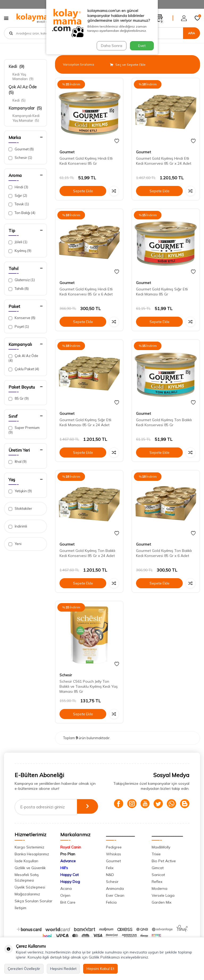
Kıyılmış (20, 251)
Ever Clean (115, 905)
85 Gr (19, 398)
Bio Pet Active (164, 870)
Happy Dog (70, 891)
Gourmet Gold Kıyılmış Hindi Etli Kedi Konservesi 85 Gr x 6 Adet (86, 292)
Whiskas (114, 863)
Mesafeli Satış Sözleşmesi (27, 887)
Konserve (22, 318)
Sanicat (158, 884)
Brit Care (68, 912)
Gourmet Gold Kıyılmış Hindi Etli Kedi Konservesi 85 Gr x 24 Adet (164, 161)
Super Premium (24, 430)
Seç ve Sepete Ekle (128, 65)
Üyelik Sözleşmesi (30, 896)
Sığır (18, 196)
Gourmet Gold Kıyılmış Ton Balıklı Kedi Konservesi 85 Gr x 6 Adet (164, 553)
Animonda (115, 898)
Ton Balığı (22, 213)
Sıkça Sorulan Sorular (33, 910)
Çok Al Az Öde (23, 358)
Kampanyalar (25, 108)
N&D (110, 884)
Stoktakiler (20, 509)
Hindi (18, 187)
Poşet (19, 327)
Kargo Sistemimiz (29, 856)
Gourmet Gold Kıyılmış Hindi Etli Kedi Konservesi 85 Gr (86, 161)
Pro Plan (68, 863)
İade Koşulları (26, 870)
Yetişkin (20, 491)
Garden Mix (161, 912)
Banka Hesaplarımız (32, 863)
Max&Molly (161, 856)
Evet (142, 46)
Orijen (65, 905)
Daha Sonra (111, 46)
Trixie (156, 863)
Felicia (111, 912)
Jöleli (18, 242)
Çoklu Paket (24, 369)
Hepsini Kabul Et (100, 969)
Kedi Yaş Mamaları (23, 77)
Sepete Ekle (83, 191)
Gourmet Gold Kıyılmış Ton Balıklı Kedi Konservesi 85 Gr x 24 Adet (87, 553)
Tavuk (19, 204)
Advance (68, 870)
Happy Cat (69, 884)
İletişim (20, 917)
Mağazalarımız (27, 903)
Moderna (160, 898)
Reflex (157, 891)
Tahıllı (19, 289)
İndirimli (18, 526)
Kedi (16, 66)
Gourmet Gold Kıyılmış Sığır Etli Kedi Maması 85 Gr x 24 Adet (85, 422)
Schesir (20, 158)
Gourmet (21, 149)
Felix (110, 877)
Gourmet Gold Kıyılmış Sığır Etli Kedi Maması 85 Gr (162, 292)
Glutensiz (22, 280)
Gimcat (158, 877)
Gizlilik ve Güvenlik (30, 877)
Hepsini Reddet (63, 969)
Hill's (64, 877)
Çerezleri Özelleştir (24, 969)
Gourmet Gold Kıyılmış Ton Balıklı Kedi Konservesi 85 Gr (164, 422)
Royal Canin (71, 856)
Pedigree (114, 856)
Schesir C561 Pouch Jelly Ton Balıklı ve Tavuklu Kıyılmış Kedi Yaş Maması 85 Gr (89, 686)
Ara (192, 33)
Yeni (15, 544)
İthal (18, 462)
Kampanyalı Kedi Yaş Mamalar (26, 118)
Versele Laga (163, 905)
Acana (66, 898)
